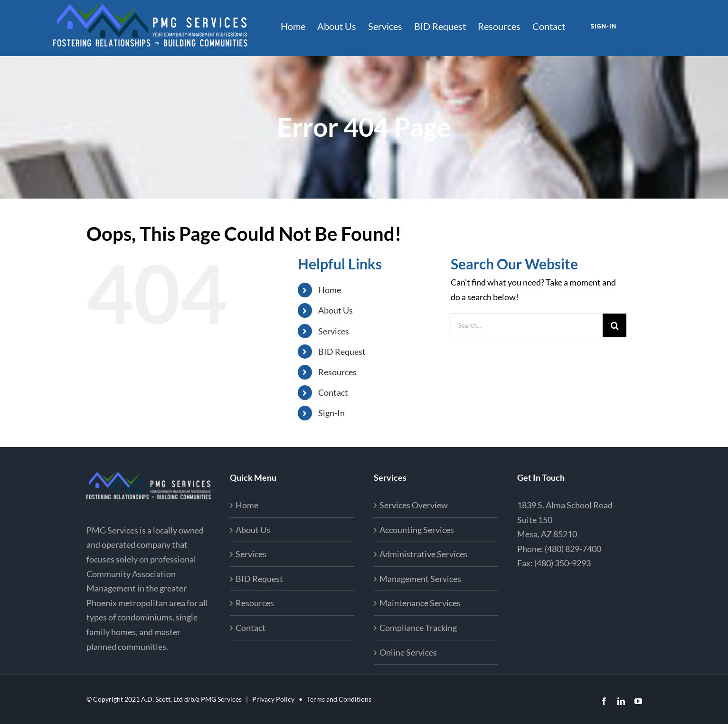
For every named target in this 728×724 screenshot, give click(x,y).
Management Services (420, 579)
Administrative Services (424, 554)
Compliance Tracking (418, 628)
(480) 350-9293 (563, 563)
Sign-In (331, 413)
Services (334, 331)
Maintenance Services (420, 603)
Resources (337, 372)
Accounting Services (417, 530)
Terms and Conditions (339, 699)
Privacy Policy (273, 699)
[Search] (615, 325)
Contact (333, 392)
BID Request (342, 352)
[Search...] (527, 325)
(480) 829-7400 (573, 549)
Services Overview (414, 505)
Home (330, 290)
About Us (336, 310)
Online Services (408, 652)
